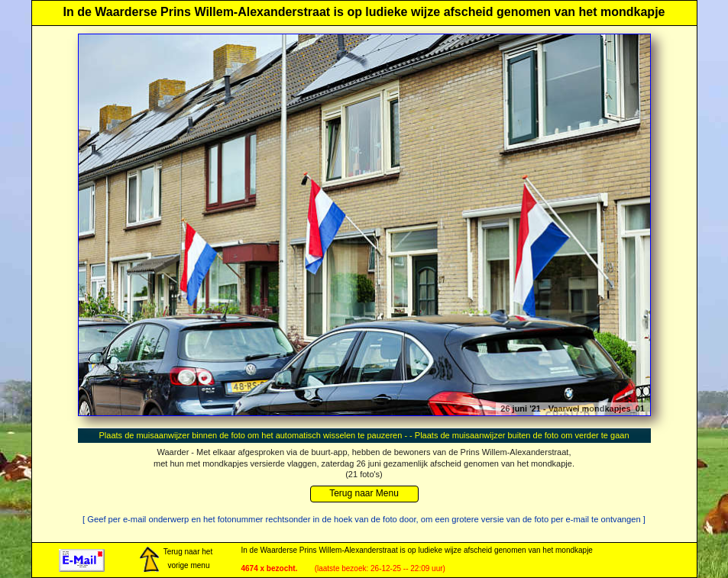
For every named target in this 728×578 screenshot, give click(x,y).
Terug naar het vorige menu (176, 560)
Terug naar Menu (364, 493)
